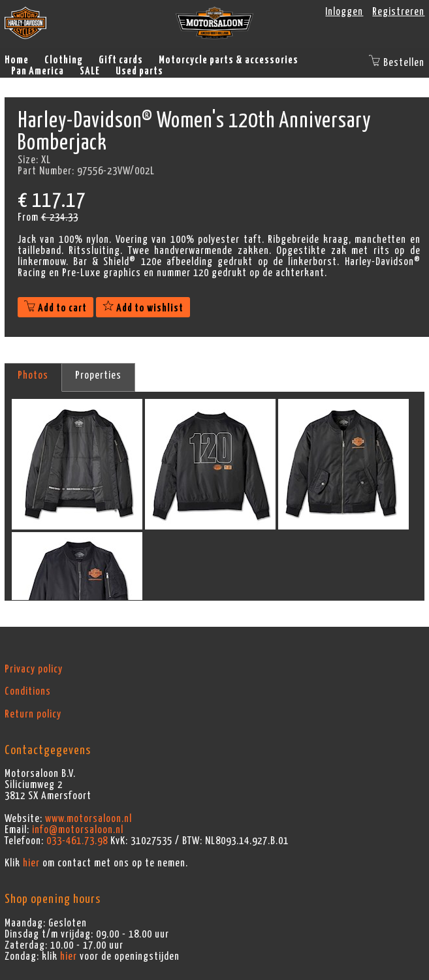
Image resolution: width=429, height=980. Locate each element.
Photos (33, 375)
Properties (98, 375)
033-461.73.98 (77, 841)
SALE (90, 71)
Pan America (38, 71)
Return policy (33, 714)
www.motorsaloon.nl (88, 819)
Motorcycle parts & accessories (229, 60)
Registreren (398, 12)
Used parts (139, 71)
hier (31, 863)
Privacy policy (34, 669)
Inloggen (344, 12)
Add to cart (56, 308)
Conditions (28, 691)
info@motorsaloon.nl (78, 830)
